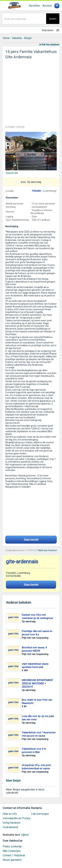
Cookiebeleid (10, 827)
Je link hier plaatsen (49, 45)
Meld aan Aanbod (47, 550)
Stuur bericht (31, 540)
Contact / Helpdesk (14, 855)
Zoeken (53, 19)
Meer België (13, 781)
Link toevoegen (40, 814)
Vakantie (17, 38)
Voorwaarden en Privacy (17, 818)
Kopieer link (12, 173)
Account (47, 6)
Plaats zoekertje (12, 846)
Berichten (34, 6)
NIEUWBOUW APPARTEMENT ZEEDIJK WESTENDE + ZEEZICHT (38, 684)
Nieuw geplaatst (12, 860)
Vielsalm (37, 191)
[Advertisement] (31, 91)
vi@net (25, 835)
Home (6, 38)
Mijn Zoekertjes (12, 851)
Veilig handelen (11, 823)
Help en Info (10, 814)
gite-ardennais (22, 562)
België (28, 38)
